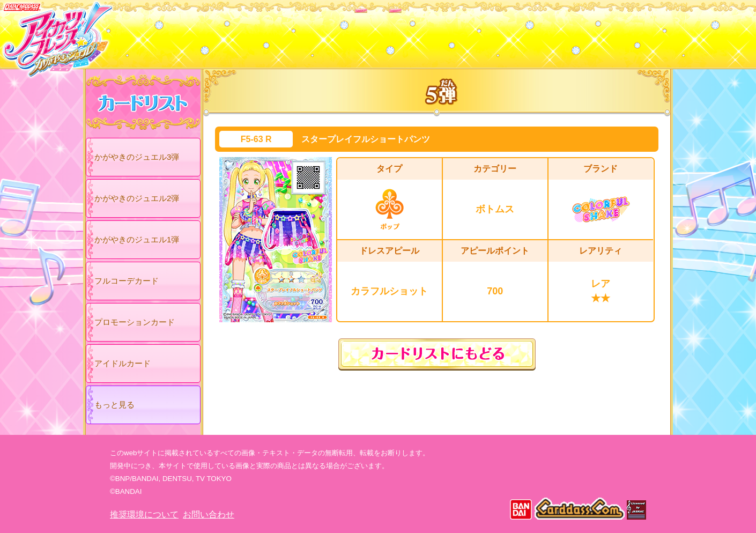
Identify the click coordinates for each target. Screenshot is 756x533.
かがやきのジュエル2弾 (137, 198)
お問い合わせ (209, 515)
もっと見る (114, 405)
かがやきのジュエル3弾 (137, 157)
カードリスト (310, 32)
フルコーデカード (127, 281)
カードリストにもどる (437, 354)
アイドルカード (123, 363)
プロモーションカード (135, 322)
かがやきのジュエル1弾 (137, 239)
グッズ (446, 32)
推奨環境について (144, 515)
